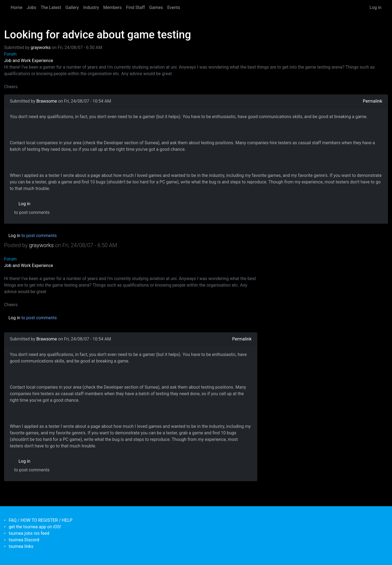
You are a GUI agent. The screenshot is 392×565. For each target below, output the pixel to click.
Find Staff (135, 7)
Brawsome (47, 101)
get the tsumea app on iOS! (35, 527)
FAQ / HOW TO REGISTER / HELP (41, 520)
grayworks (41, 47)
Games (156, 7)
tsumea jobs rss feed (29, 533)
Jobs (31, 7)
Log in (376, 7)
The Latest (51, 7)
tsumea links (21, 546)
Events (174, 7)
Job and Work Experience (29, 61)
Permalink (373, 101)
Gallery (72, 7)
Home (16, 7)
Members (112, 7)
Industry (91, 7)
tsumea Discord (24, 540)
